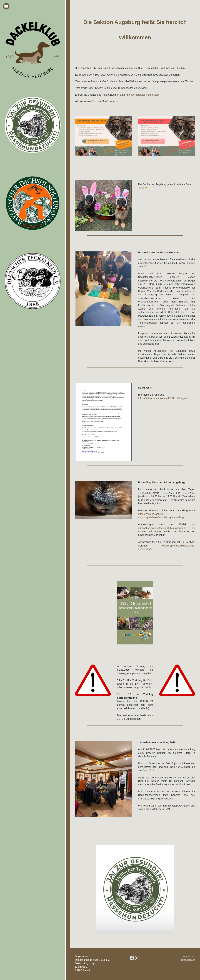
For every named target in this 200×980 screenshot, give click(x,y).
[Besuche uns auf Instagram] (137, 958)
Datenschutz (188, 960)
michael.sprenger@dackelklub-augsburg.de (162, 528)
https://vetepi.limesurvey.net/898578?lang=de (163, 398)
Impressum (189, 956)
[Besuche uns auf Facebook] (132, 958)
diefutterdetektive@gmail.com (143, 95)
